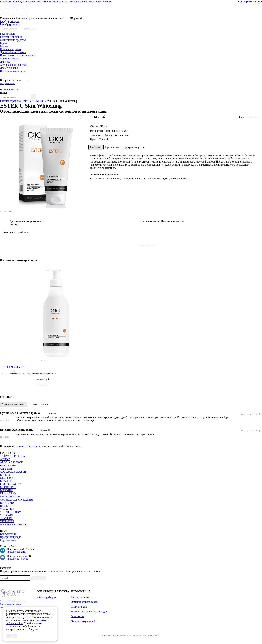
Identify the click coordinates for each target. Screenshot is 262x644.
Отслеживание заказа (55, 1)
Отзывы (106, 1)
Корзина (5, 77)
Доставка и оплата (31, 1)
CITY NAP (6, 469)
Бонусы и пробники (12, 37)
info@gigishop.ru (10, 21)
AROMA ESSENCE (11, 462)
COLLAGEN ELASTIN (14, 472)
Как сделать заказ (81, 597)
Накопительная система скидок (89, 612)
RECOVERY (7, 503)
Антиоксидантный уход (14, 65)
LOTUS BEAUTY (10, 484)
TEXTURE (6, 518)
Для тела (5, 62)
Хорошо (11, 636)
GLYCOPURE (8, 478)
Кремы (4, 43)
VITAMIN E (7, 521)
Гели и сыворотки (10, 49)
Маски (4, 46)
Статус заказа (79, 607)
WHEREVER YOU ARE (14, 524)
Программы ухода (11, 537)
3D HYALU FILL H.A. (13, 456)
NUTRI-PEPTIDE (10, 497)
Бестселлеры (9, 29)
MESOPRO (7, 490)
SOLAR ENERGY (10, 512)
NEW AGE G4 (8, 493)
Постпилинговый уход (13, 71)
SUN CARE (7, 515)
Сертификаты (8, 540)
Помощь (72, 1)
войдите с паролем (27, 446)
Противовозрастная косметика (18, 55)
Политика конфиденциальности (13, 601)
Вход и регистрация (250, 1)
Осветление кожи (10, 59)
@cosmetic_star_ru (18, 559)
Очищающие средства (13, 40)
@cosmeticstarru (16, 552)
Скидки (82, 1)
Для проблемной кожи (13, 52)
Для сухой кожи (9, 68)
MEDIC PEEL (8, 487)
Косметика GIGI (10, 1)
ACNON (5, 459)
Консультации (8, 534)
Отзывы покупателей (83, 621)
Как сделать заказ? (7, 84)
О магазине (94, 1)
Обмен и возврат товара (85, 602)
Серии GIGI (29, 29)
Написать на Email (146, 246)
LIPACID (5, 481)
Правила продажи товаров (11, 604)
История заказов (10, 90)
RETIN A (5, 506)
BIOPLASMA (8, 466)
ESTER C (6, 475)
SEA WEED (7, 509)
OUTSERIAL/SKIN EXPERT (17, 500)
